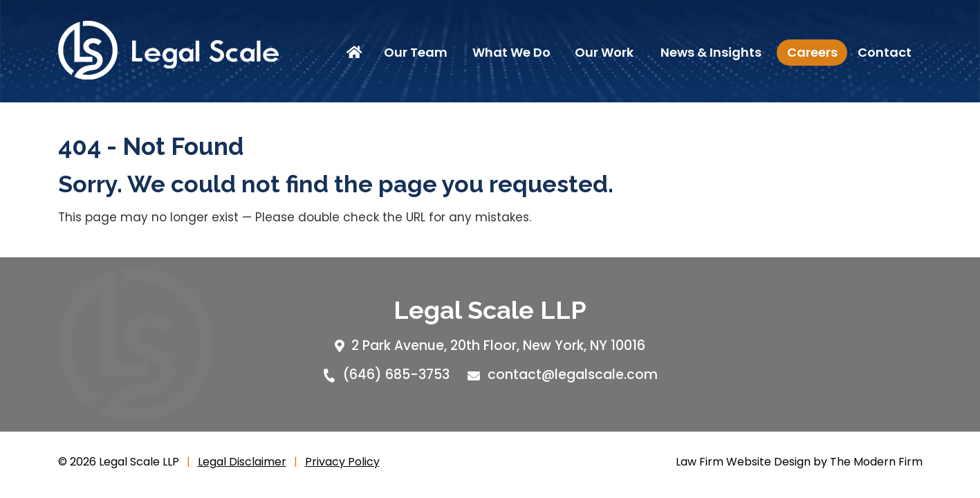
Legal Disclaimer (242, 462)
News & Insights (711, 52)
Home (357, 53)
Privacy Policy (342, 462)
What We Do (511, 52)
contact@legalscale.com (573, 375)
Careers (812, 52)
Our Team (416, 52)
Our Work (604, 52)
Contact (885, 52)
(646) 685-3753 (396, 375)
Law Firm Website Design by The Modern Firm (799, 462)
